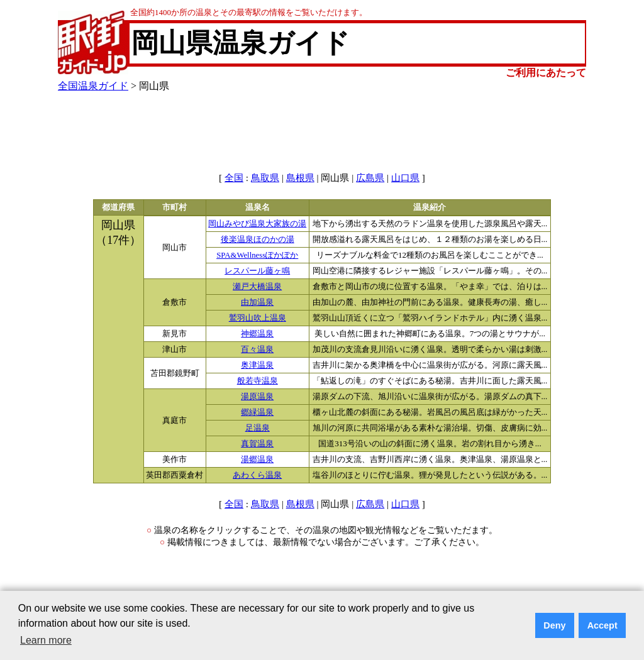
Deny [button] (554, 625)
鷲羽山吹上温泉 (258, 318)
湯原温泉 (257, 397)
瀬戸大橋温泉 (257, 287)
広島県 (370, 178)
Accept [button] (602, 625)
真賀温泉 (257, 444)
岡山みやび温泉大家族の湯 (257, 224)
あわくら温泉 (257, 475)
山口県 (405, 178)
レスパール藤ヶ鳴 (257, 271)
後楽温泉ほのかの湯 (258, 239)
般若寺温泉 (258, 381)
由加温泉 (257, 302)
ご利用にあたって (546, 73)
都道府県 (118, 207)
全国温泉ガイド (93, 86)
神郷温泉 (257, 334)
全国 (234, 178)
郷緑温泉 (257, 412)
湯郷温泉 (257, 459)
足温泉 (258, 428)
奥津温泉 (257, 365)
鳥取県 (265, 178)
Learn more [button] (46, 640)
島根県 (300, 178)
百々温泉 (257, 349)
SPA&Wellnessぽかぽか (257, 255)
